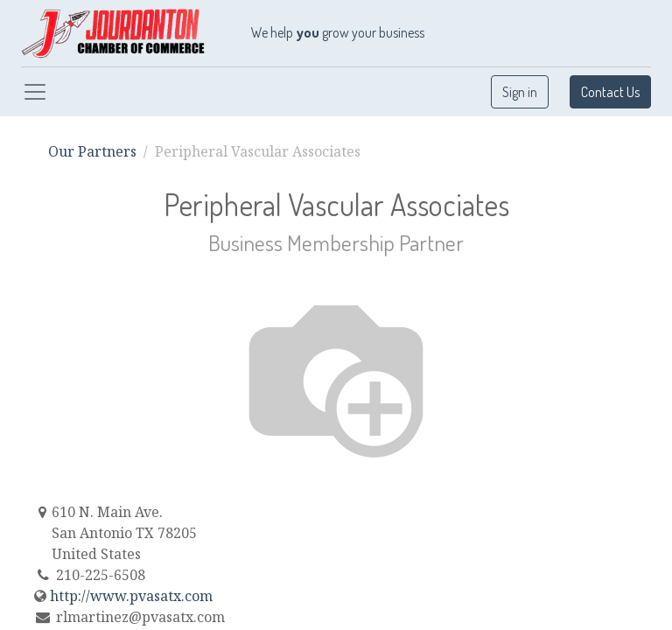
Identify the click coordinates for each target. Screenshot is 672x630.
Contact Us (610, 92)
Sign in (520, 92)
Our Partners (92, 151)
